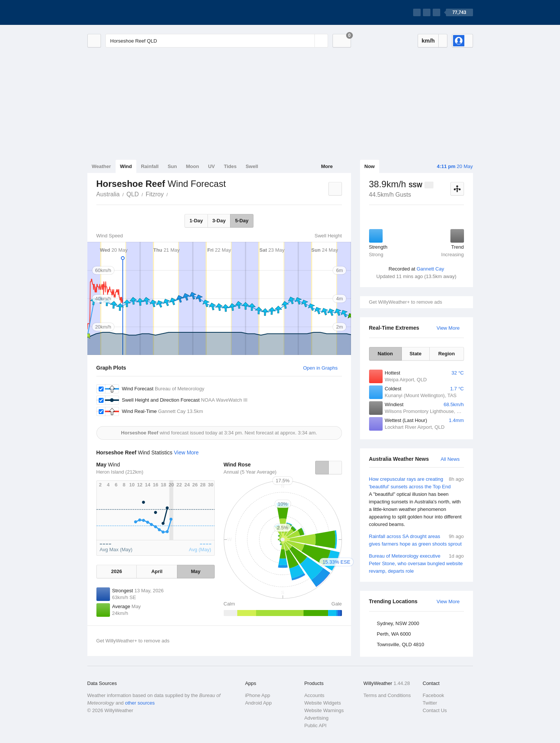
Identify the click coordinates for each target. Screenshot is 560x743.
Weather (101, 166)
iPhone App (258, 695)
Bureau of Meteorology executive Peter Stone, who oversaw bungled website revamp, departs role (417, 563)
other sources (140, 703)
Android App (259, 703)
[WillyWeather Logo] (123, 12)
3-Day (219, 221)
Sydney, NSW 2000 (398, 623)
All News (450, 459)
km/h (428, 41)
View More (448, 328)
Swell (252, 166)
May (196, 571)
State (415, 354)
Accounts (314, 695)
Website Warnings (324, 710)
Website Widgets (323, 703)
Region (447, 354)
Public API (315, 725)
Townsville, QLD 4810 (401, 644)
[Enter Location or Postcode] (217, 41)
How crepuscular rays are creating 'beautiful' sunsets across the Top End (417, 502)
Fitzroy (155, 194)
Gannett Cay (430, 269)
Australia (108, 194)
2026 (117, 571)
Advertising (316, 718)
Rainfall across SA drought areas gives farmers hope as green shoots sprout (417, 540)
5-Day (242, 221)
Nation (385, 354)
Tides (230, 166)
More (327, 166)
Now (370, 166)
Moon (193, 166)
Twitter (430, 703)
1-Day (196, 221)
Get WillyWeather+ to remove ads (406, 302)
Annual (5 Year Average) (250, 472)
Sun (172, 166)
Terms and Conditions (387, 695)
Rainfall (150, 166)
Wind (126, 166)
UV (211, 166)
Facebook (433, 695)
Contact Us (435, 710)
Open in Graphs (320, 368)
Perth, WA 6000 (394, 634)
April (157, 571)
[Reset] (308, 41)
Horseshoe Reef (172, 194)
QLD (133, 194)
